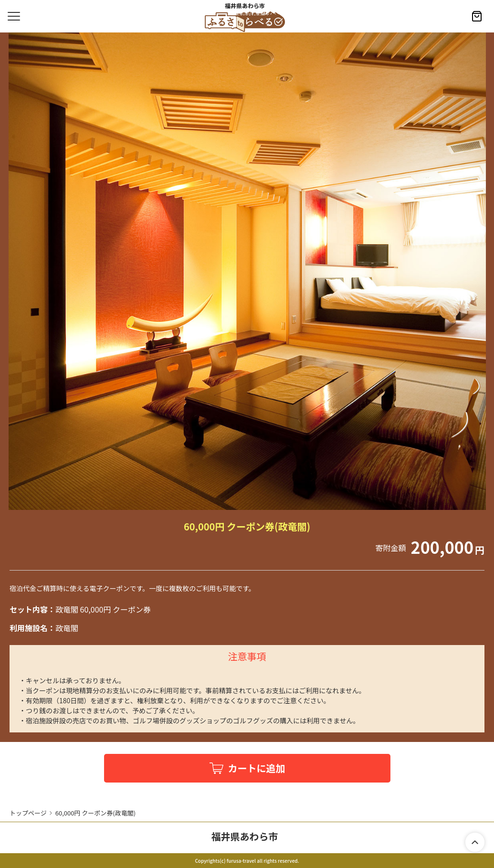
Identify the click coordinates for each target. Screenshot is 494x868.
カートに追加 (257, 768)
